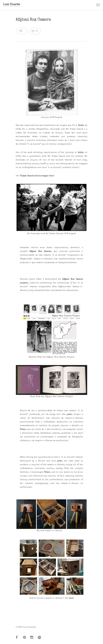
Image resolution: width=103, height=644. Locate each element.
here (71, 598)
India (81, 125)
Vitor (23, 430)
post (69, 414)
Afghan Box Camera (40, 251)
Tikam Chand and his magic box (37, 176)
